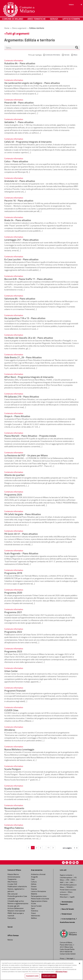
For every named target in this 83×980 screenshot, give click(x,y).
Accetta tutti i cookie (49, 976)
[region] (41, 970)
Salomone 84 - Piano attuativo (20, 298)
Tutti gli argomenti (18, 33)
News (76, 55)
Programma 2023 (13, 651)
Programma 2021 (13, 612)
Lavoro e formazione (38, 891)
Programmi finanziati (15, 691)
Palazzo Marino (13, 874)
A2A (67, 882)
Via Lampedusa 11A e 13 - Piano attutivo (25, 318)
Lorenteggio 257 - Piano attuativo (21, 240)
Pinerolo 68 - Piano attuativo (19, 102)
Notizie (10, 940)
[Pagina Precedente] (29, 848)
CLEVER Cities (11, 710)
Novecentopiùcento (14, 808)
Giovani (34, 886)
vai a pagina (67, 848)
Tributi (33, 913)
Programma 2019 (13, 573)
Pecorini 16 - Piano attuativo (19, 200)
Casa (33, 879)
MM (72, 882)
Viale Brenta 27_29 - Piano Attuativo (23, 357)
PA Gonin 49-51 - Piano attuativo (21, 534)
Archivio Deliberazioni (16, 908)
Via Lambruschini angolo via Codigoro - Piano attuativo (32, 83)
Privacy (62, 958)
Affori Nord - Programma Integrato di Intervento (29, 377)
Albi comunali (13, 894)
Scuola (33, 903)
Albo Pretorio (12, 882)
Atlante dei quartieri (14, 475)
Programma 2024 (13, 494)
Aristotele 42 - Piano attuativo (20, 181)
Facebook (63, 863)
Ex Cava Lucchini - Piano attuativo (21, 259)
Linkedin (77, 863)
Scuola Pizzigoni (13, 769)
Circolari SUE (12, 884)
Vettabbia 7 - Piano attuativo (19, 122)
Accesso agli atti (14, 906)
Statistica (35, 911)
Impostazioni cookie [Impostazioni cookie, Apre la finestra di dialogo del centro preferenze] (32, 976)
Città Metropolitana (66, 877)
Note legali (70, 958)
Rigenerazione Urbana (39, 901)
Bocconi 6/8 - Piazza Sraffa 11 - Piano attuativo (28, 279)
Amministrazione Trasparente (14, 878)
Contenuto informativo (53, 55)
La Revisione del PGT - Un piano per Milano (26, 455)
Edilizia (34, 884)
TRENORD (70, 887)
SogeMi (72, 897)
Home (7, 28)
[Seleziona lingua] (76, 10)
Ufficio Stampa (71, 22)
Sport (33, 908)
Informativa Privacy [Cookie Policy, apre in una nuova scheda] (61, 972)
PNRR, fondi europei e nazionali (16, 914)
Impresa (34, 889)
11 (48, 848)
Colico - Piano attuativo (16, 161)
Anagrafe (34, 877)
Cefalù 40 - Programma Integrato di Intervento (28, 142)
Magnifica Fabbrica (14, 828)
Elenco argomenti (20, 28)
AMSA (73, 880)
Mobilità (34, 894)
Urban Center (11, 671)
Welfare (34, 918)
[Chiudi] (80, 963)
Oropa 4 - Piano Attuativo (17, 416)
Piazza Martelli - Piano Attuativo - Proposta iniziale (30, 436)
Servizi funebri (36, 906)
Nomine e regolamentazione (18, 903)
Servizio (67, 55)
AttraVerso (10, 730)
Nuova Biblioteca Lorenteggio (19, 749)
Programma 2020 (13, 593)
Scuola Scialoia (12, 789)
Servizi (54, 22)
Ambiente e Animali (38, 874)
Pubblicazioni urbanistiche (17, 886)
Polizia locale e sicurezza (40, 899)
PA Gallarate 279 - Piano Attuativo (22, 396)
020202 (73, 954)
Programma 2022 (13, 632)
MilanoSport (64, 897)
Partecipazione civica (39, 896)
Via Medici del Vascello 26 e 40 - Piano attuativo (29, 338)
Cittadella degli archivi (16, 901)
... (44, 848)
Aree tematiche (37, 22)
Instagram (74, 863)
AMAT (62, 882)
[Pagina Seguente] (53, 848)
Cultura (34, 882)
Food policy (12, 918)
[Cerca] (77, 48)
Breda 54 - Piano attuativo (18, 220)
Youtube (70, 863)
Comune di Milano (13, 22)
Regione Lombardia (66, 875)
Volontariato (36, 916)
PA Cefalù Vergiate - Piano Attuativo (23, 514)
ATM (68, 880)
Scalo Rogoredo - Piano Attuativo (21, 553)
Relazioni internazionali (16, 911)
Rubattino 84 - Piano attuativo (20, 63)
